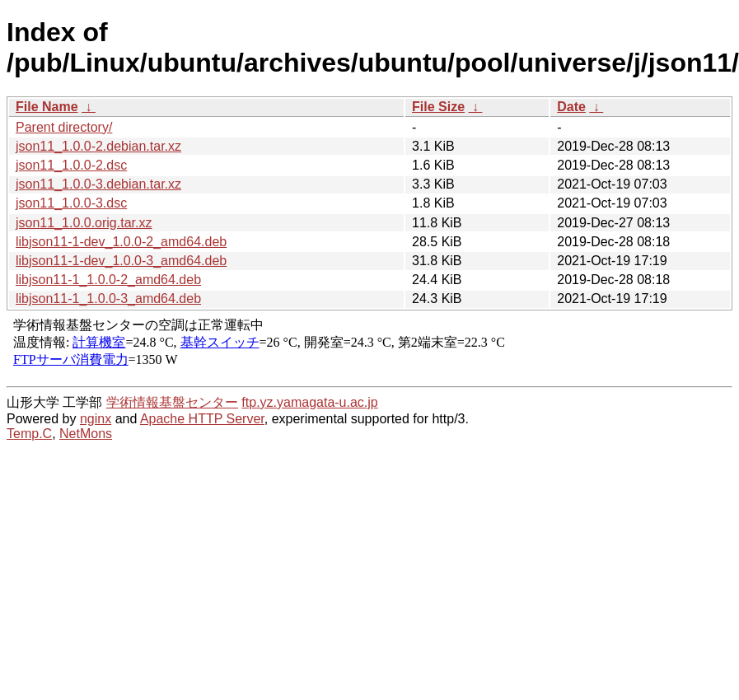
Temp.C (29, 434)
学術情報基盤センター (172, 402)
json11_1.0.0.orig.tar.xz (84, 223)
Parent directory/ (64, 127)
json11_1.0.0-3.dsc (71, 203)
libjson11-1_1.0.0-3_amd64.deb (108, 299)
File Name (47, 107)
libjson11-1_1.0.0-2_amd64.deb (108, 280)
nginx (96, 419)
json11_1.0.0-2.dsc (71, 165)
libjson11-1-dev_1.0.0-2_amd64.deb (121, 242)
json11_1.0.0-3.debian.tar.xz (98, 184)
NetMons (86, 434)
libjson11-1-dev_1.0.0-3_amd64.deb (121, 261)
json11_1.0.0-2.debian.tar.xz (98, 146)
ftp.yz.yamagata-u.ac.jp (309, 402)
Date (571, 107)
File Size (438, 107)
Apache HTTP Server (202, 419)
